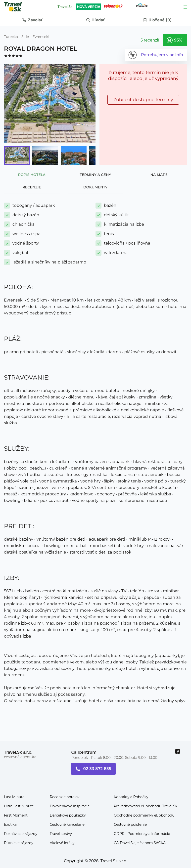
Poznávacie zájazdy (21, 834)
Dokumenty (95, 187)
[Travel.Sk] (16, 7)
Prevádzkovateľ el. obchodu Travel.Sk (146, 806)
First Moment (16, 815)
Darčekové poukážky (68, 815)
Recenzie (32, 187)
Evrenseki (41, 37)
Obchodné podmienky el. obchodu (144, 815)
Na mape (159, 175)
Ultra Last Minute (19, 806)
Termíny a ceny (95, 175)
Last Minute (14, 797)
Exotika (10, 825)
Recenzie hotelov (65, 797)
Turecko (11, 37)
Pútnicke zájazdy (19, 843)
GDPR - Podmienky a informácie (142, 834)
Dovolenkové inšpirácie (70, 806)
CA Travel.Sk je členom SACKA (140, 843)
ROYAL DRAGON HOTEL (41, 49)
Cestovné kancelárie (67, 825)
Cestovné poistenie (130, 825)
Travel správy (61, 834)
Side (25, 37)
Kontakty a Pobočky (131, 797)
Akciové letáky (62, 843)
